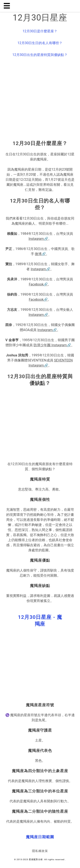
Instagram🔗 (38, 239)
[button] (40, 621)
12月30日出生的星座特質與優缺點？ (40, 55)
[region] (40, 100)
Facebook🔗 (38, 284)
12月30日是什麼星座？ (40, 31)
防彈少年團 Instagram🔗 (52, 345)
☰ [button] (7, 6)
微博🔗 (40, 254)
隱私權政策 (40, 851)
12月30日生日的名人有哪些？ (40, 43)
